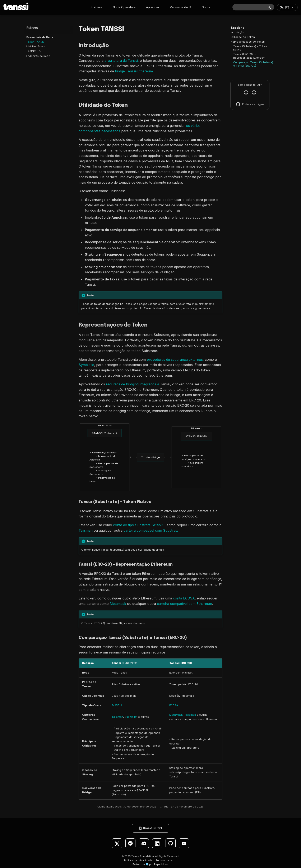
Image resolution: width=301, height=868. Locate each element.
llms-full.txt (150, 828)
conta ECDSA (184, 598)
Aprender (153, 7)
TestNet (31, 51)
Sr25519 (117, 705)
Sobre (206, 7)
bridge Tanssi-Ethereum (134, 71)
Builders (96, 7)
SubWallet (131, 717)
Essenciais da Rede (40, 37)
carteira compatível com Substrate (151, 530)
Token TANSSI (35, 42)
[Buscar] (253, 7)
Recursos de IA (181, 7)
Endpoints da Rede (38, 56)
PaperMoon (161, 864)
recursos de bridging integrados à (133, 384)
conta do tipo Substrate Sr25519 (139, 525)
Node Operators (124, 7)
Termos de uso (165, 860)
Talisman (86, 530)
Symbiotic (86, 365)
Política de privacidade (138, 860)
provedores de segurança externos (175, 360)
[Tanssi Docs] (16, 6)
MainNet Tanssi (36, 47)
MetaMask (176, 715)
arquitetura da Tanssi (121, 61)
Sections (238, 28)
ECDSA (174, 705)
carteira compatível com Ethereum (184, 604)
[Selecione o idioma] (287, 7)
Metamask (118, 604)
